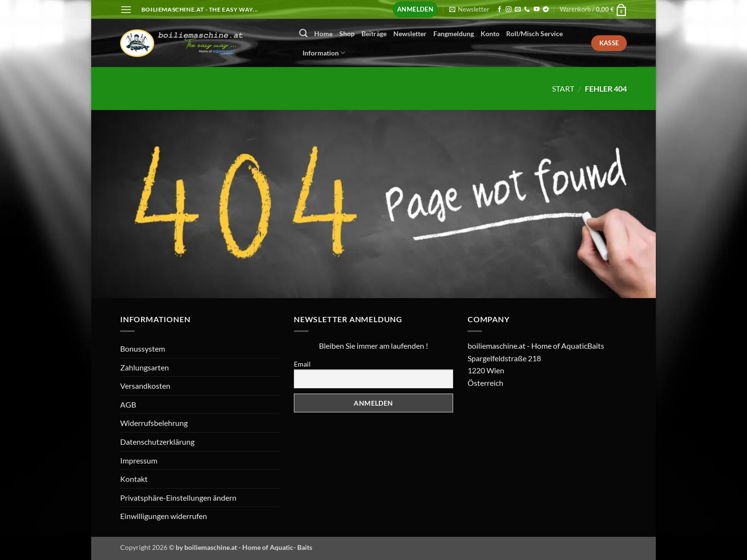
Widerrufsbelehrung (154, 423)
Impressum (139, 460)
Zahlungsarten (145, 367)
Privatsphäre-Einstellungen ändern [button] (178, 498)
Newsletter (410, 34)
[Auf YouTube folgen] (537, 10)
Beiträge (374, 34)
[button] (126, 9)
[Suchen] (303, 34)
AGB (128, 404)
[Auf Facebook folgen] (499, 10)
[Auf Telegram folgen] (546, 10)
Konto (490, 34)
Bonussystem (143, 348)
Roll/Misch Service (534, 34)
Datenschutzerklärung (157, 442)
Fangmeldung (454, 34)
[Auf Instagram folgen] (509, 10)
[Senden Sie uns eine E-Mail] (518, 10)
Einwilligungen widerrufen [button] (164, 516)
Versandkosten (145, 386)
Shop (347, 34)
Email (302, 364)
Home (323, 34)
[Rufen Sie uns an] (527, 10)
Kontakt (134, 479)
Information (324, 53)
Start (563, 89)
